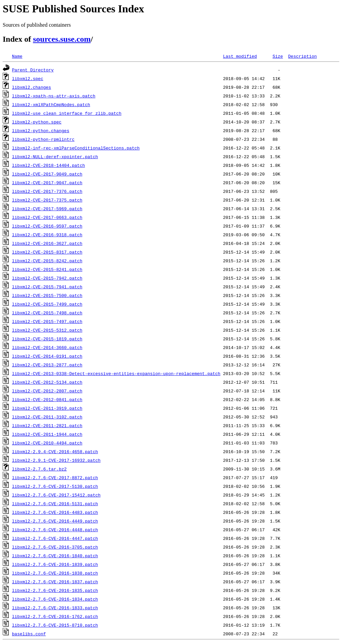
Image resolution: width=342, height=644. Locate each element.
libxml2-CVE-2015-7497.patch (47, 321)
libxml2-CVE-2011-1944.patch (47, 434)
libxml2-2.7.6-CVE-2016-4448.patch (55, 530)
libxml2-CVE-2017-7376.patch (47, 191)
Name (17, 56)
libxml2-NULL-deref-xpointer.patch (55, 156)
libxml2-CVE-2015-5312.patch (47, 330)
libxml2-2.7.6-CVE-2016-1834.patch (55, 599)
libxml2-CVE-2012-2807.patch (47, 391)
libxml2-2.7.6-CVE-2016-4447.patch (55, 538)
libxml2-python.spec (37, 122)
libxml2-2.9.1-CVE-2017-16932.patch (56, 460)
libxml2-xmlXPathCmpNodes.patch (51, 104)
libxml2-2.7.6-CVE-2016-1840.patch (55, 556)
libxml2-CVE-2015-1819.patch (47, 339)
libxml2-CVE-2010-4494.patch (47, 443)
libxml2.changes (32, 87)
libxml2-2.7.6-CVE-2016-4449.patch (55, 521)
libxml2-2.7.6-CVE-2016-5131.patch (55, 504)
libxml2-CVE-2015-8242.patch (47, 261)
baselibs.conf (29, 634)
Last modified (240, 56)
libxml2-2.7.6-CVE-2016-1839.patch (55, 564)
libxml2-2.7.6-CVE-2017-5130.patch (55, 486)
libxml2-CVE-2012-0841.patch (47, 399)
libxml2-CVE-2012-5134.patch (47, 382)
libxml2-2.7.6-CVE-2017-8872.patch (55, 477)
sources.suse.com (62, 39)
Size (278, 56)
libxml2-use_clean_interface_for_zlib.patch (67, 113)
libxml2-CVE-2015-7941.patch (47, 287)
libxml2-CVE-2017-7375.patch (47, 200)
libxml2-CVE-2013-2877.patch (47, 365)
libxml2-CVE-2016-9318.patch (47, 235)
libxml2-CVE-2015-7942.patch (47, 278)
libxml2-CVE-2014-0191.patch (47, 356)
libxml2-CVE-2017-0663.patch (47, 217)
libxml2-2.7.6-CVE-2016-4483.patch (55, 512)
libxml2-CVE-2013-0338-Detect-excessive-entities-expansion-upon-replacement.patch (116, 373)
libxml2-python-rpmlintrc (43, 139)
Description (303, 56)
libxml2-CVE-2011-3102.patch (47, 417)
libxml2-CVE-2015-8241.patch (47, 269)
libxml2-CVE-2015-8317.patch (47, 252)
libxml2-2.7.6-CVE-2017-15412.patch (56, 495)
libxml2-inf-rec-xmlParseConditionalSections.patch (76, 148)
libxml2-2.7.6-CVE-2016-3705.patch (55, 547)
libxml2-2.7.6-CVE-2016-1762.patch (55, 616)
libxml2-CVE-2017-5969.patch (47, 209)
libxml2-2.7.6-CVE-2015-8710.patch (55, 625)
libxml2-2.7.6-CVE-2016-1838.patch (55, 573)
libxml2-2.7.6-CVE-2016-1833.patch (55, 608)
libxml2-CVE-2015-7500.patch (47, 295)
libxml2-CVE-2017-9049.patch (47, 174)
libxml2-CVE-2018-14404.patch (48, 165)
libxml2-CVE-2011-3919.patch (47, 408)
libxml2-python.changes (41, 130)
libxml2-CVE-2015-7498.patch (47, 313)
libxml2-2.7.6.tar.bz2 (39, 469)
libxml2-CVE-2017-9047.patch (47, 183)
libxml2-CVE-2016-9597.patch (47, 226)
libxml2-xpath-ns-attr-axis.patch (54, 96)
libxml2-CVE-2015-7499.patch (47, 304)
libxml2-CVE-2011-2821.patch (47, 425)
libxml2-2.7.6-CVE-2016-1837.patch (55, 582)
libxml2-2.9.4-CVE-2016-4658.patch (55, 451)
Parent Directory (33, 70)
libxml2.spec (28, 78)
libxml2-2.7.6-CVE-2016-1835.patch (55, 590)
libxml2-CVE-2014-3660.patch (47, 347)
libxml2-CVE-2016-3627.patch (47, 243)
